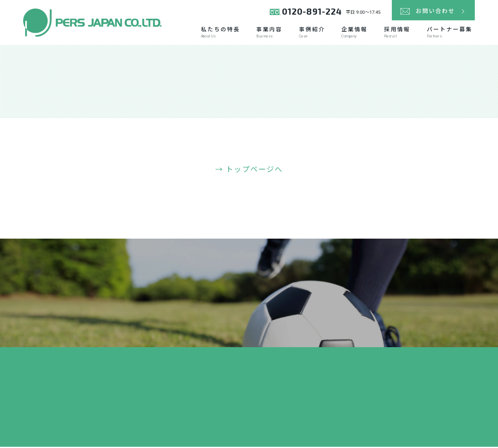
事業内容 (266, 33)
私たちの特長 (216, 33)
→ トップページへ (249, 171)
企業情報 (352, 33)
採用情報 (396, 33)
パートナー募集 (449, 33)
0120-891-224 (311, 12)
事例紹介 (309, 33)
